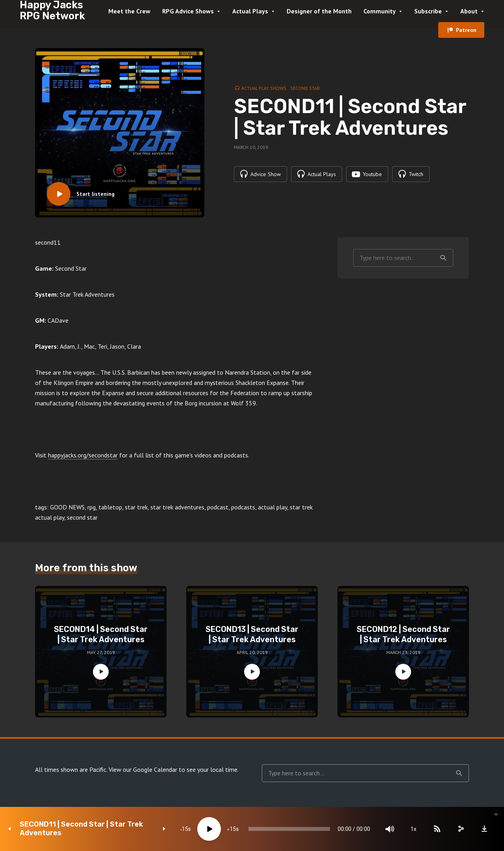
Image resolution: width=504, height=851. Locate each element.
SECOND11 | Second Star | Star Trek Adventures (81, 829)
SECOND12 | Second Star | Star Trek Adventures (403, 634)
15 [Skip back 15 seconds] (185, 829)
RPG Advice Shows (188, 11)
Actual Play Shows (264, 88)
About (469, 11)
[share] (461, 829)
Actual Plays (250, 11)
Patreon (466, 30)
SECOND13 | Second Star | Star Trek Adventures (252, 634)
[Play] (209, 829)
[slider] (289, 829)
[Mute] (390, 829)
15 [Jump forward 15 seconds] (233, 829)
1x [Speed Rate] (414, 829)
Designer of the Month (319, 11)
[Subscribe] (437, 829)
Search (443, 258)
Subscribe (428, 11)
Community (380, 11)
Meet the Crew (129, 11)
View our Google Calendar (143, 769)
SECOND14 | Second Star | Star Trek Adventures (101, 634)
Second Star (305, 88)
